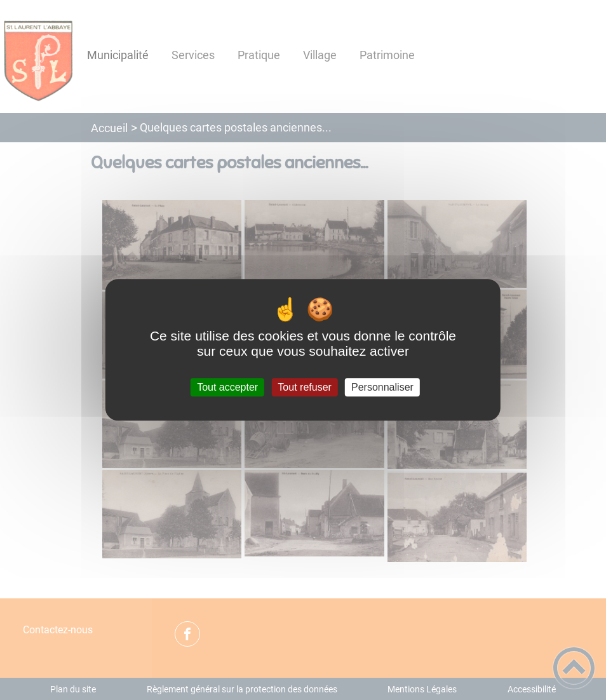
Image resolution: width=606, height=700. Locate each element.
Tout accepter (227, 387)
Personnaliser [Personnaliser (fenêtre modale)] (382, 387)
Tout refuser (304, 387)
